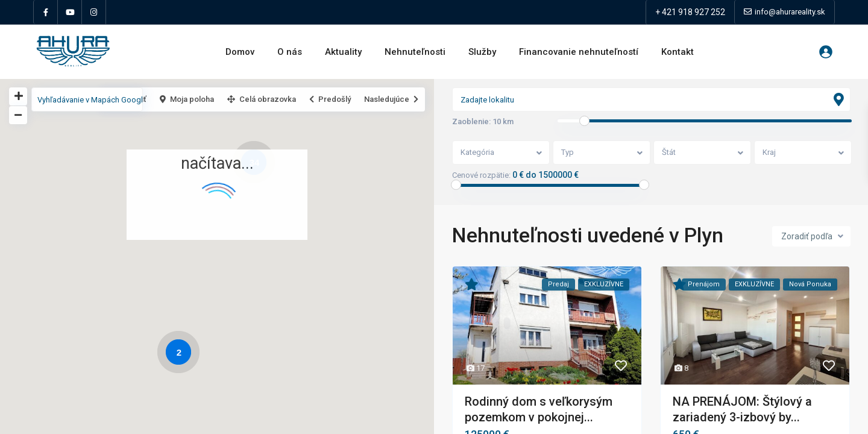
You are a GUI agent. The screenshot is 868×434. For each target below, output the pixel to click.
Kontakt (678, 52)
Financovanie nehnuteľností (579, 52)
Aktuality (343, 52)
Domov (240, 52)
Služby (482, 52)
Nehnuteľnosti (415, 52)
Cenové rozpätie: (481, 175)
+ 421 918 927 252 (690, 12)
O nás (290, 52)
